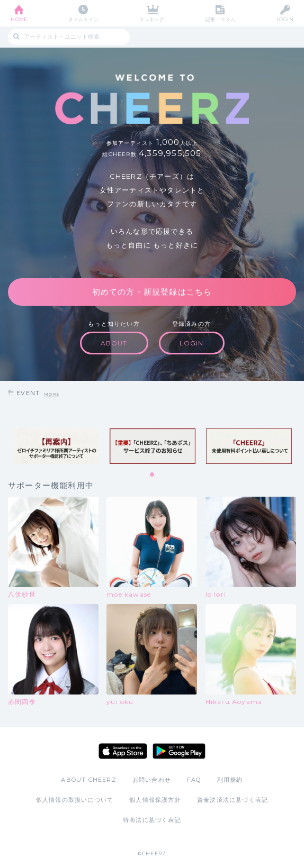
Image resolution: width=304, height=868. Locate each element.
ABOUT (114, 343)
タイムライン (83, 19)
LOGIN (285, 19)
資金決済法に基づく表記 (233, 800)
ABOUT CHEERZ (88, 780)
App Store (123, 751)
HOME (19, 19)
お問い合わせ (152, 780)
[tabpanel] (56, 446)
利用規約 (230, 780)
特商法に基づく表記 (152, 820)
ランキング (152, 19)
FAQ (194, 780)
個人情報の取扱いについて (75, 800)
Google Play (179, 751)
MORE (52, 394)
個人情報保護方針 (155, 800)
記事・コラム (221, 19)
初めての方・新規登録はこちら (152, 292)
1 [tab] (153, 475)
